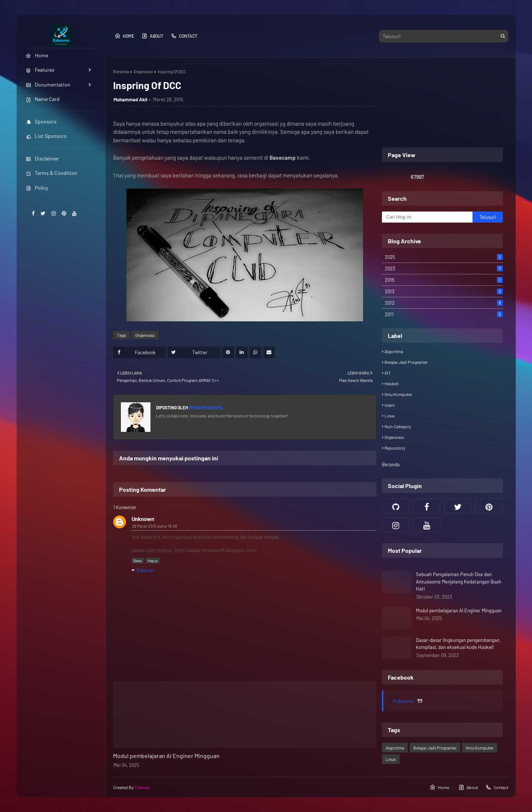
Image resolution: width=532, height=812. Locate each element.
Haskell (392, 383)
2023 (444, 268)
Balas (138, 561)
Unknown (143, 519)
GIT (388, 373)
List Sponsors (46, 136)
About (153, 36)
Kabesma (403, 701)
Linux (390, 416)
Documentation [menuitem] (48, 84)
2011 (444, 314)
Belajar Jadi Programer (406, 362)
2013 (444, 291)
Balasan (145, 570)
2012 (444, 303)
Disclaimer (42, 158)
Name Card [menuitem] (43, 99)
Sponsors (41, 121)
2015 (444, 280)
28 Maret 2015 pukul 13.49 (155, 526)
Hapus (153, 561)
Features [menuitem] (40, 70)
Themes (142, 787)
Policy (37, 188)
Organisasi (143, 71)
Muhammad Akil (130, 99)
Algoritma (394, 351)
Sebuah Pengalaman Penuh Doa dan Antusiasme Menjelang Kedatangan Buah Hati (459, 581)
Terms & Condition (52, 173)
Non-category (398, 426)
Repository (395, 448)
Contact (184, 36)
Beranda (121, 71)
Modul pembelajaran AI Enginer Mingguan (166, 756)
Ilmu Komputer (398, 394)
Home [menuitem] (37, 55)
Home (124, 36)
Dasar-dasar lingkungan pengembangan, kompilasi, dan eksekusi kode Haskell (458, 644)
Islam (390, 405)
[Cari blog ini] (427, 217)
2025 (444, 257)
